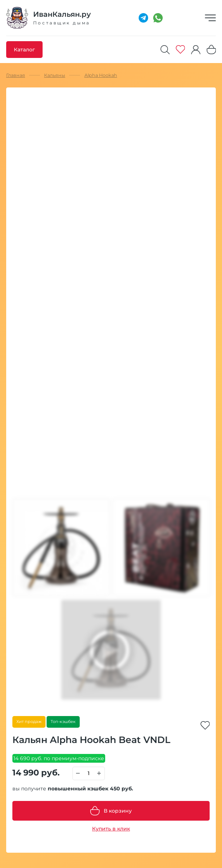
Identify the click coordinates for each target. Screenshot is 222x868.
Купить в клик (111, 829)
